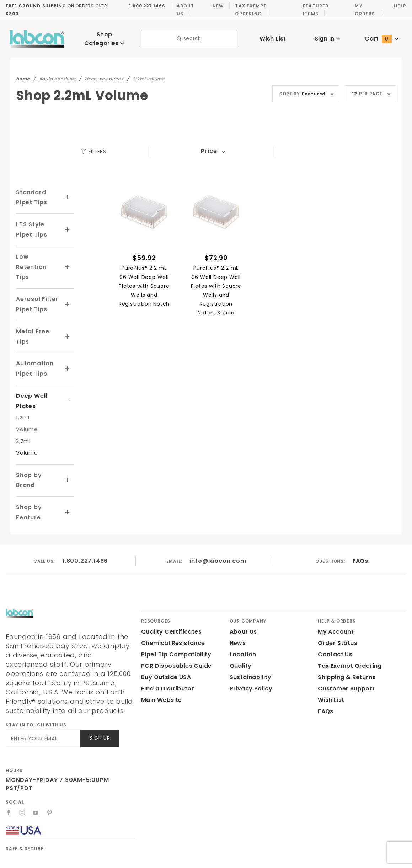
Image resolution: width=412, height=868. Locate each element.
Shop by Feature (28, 487)
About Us (183, 10)
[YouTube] (36, 769)
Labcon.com (90, 859)
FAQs (360, 535)
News (237, 618)
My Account (335, 606)
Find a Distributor (166, 663)
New (216, 6)
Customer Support (344, 663)
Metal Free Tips (31, 321)
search (189, 36)
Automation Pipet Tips (33, 354)
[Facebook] (9, 769)
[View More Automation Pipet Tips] (68, 354)
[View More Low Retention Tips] (68, 257)
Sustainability (249, 652)
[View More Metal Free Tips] (68, 322)
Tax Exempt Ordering (249, 10)
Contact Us (333, 629)
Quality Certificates (168, 606)
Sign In (327, 36)
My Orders (364, 10)
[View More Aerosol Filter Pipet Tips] (68, 289)
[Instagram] (22, 769)
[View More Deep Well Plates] (68, 386)
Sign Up (99, 704)
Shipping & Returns (346, 652)
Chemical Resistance (171, 618)
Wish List (273, 36)
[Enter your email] (42, 704)
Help (400, 6)
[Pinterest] (50, 769)
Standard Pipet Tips (38, 192)
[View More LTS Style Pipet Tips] (68, 225)
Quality (240, 641)
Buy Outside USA (166, 652)
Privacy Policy (250, 663)
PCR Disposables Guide (175, 641)
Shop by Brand (38, 460)
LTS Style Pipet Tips (31, 224)
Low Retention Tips (38, 257)
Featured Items (314, 10)
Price (209, 146)
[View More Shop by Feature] (68, 487)
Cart (382, 36)
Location (242, 629)
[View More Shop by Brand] (68, 460)
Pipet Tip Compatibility (173, 629)
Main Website (160, 675)
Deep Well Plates (31, 386)
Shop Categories (104, 36)
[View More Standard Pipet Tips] (68, 192)
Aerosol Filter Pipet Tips (36, 289)
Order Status (336, 618)
